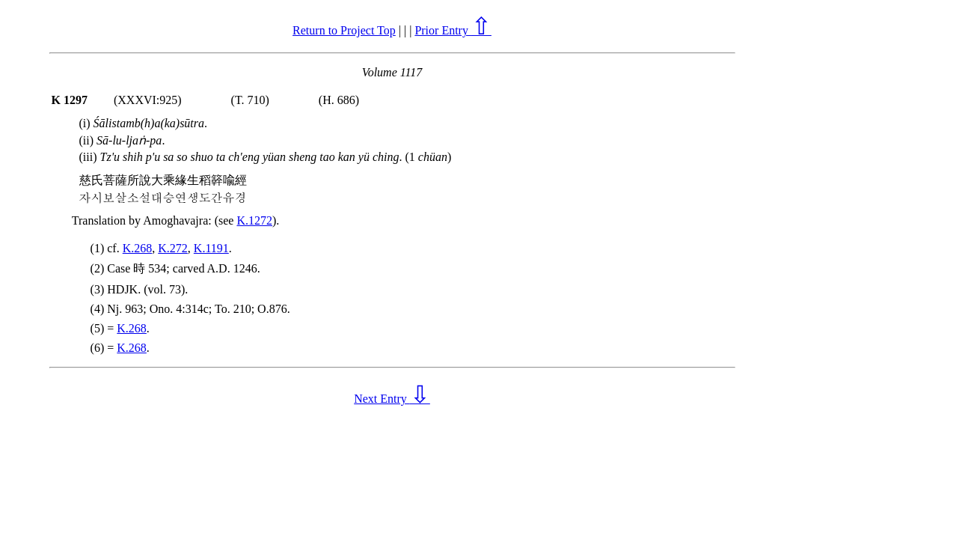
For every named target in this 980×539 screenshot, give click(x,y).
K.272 (173, 248)
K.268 (138, 248)
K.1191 (211, 248)
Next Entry (392, 399)
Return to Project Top (344, 30)
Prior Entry (453, 30)
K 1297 (70, 100)
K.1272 (254, 220)
